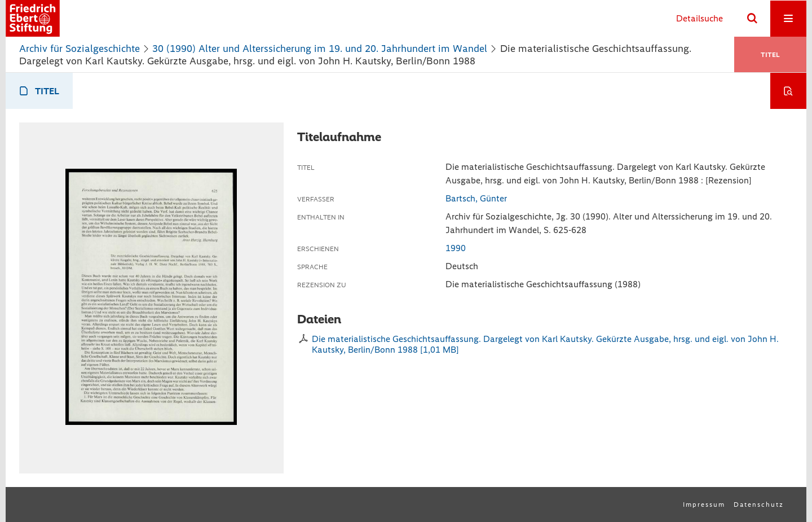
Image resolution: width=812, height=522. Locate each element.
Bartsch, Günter (476, 198)
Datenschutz (759, 505)
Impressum (704, 505)
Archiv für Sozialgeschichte (80, 49)
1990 (456, 248)
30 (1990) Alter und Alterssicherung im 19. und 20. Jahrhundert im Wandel (320, 49)
